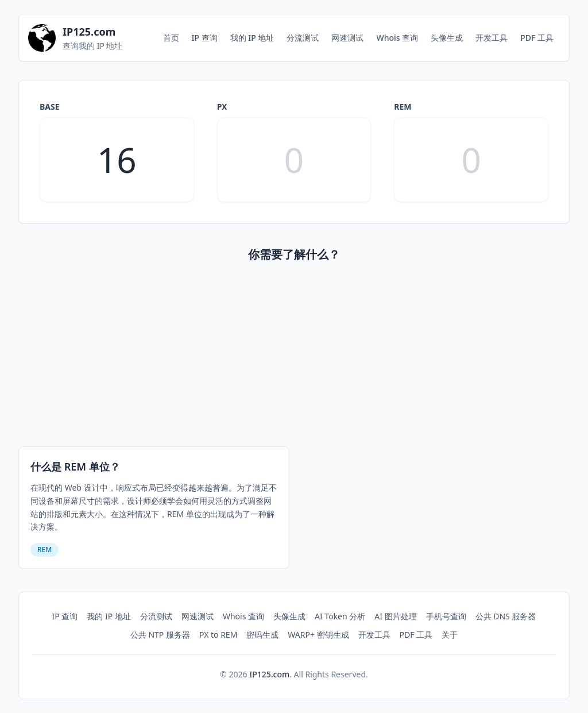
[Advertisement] (294, 357)
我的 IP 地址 (252, 38)
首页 (171, 38)
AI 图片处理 (395, 616)
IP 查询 (205, 38)
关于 (450, 635)
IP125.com (269, 674)
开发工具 (492, 38)
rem (403, 107)
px (222, 107)
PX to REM (218, 635)
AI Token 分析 (340, 616)
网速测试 (347, 38)
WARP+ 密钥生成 (318, 635)
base (50, 107)
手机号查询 (446, 616)
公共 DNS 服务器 (506, 616)
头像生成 (447, 38)
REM (45, 550)
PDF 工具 (537, 38)
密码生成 (262, 635)
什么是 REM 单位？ (75, 467)
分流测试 (303, 38)
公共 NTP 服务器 (160, 635)
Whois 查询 (397, 38)
